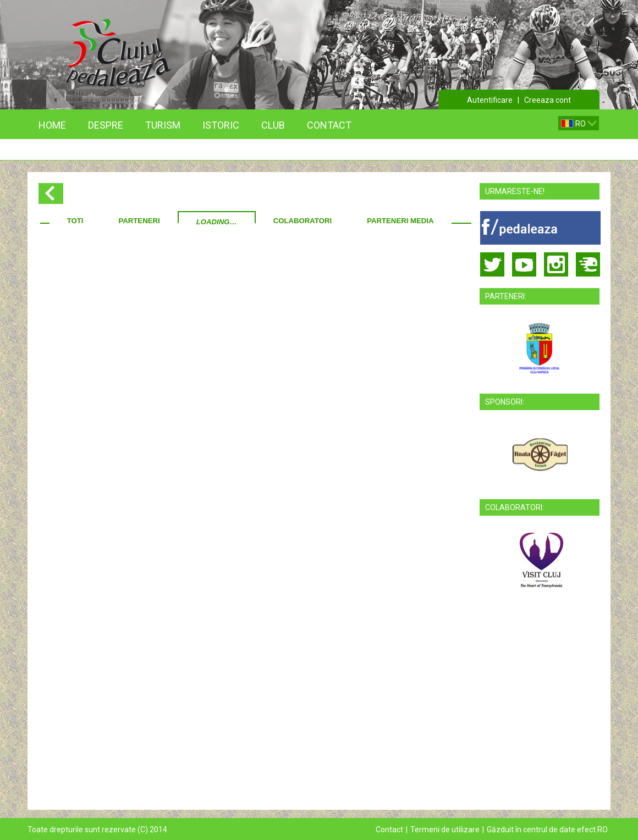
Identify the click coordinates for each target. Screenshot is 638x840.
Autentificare (490, 100)
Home (52, 125)
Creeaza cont (548, 100)
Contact (329, 125)
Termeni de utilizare (445, 830)
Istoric (221, 125)
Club (273, 125)
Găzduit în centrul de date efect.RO (547, 830)
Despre (106, 125)
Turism (163, 125)
